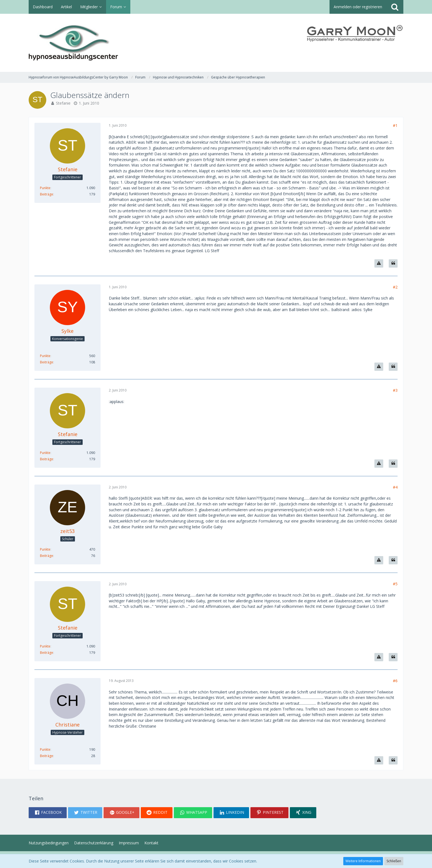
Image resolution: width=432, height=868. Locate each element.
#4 (395, 487)
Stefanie (63, 103)
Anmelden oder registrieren (358, 7)
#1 (395, 125)
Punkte (45, 188)
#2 (395, 287)
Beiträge (47, 194)
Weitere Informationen (363, 861)
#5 (395, 584)
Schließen (394, 861)
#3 (395, 390)
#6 (395, 681)
